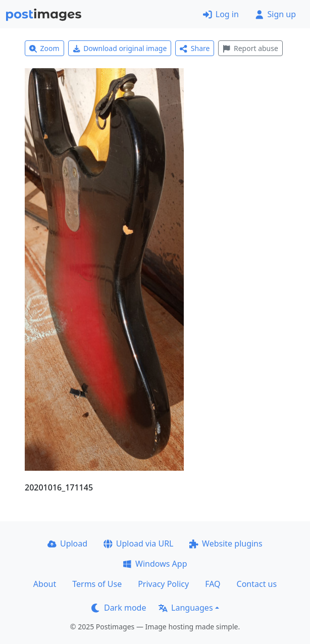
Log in (221, 14)
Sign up (275, 14)
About (45, 584)
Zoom (44, 48)
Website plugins (226, 543)
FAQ (213, 584)
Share (195, 48)
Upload (67, 543)
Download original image (120, 48)
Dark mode (119, 608)
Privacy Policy (163, 584)
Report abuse (250, 48)
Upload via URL (138, 543)
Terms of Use (97, 584)
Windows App (155, 564)
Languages (186, 608)
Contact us (257, 584)
